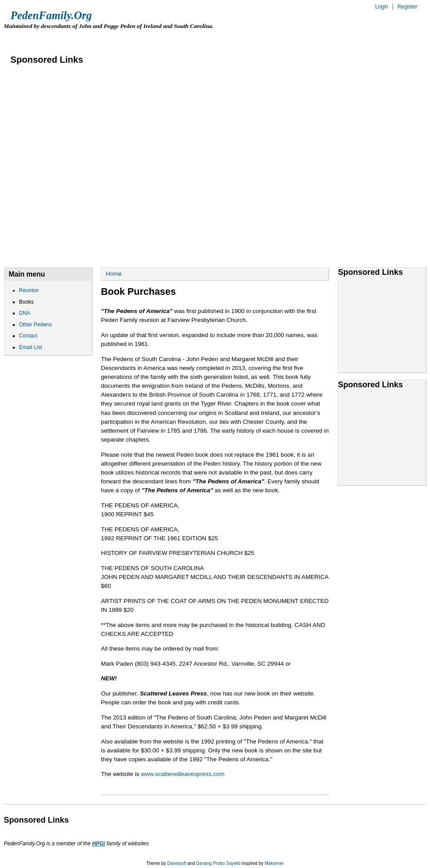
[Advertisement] (97, 157)
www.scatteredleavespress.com (183, 774)
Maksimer (274, 863)
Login (381, 7)
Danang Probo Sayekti (218, 863)
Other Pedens (172, 38)
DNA (119, 38)
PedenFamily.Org (51, 15)
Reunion (29, 38)
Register (408, 7)
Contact (233, 38)
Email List (286, 38)
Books (77, 38)
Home (114, 274)
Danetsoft (177, 863)
